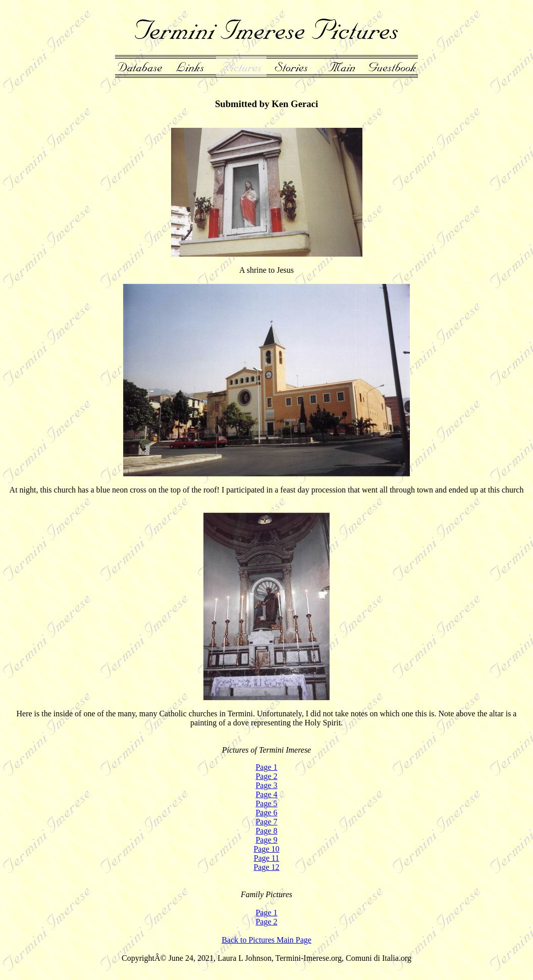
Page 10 (266, 849)
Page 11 (267, 858)
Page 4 (266, 794)
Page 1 (266, 767)
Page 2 (266, 776)
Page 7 (266, 822)
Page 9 (266, 840)
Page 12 (266, 867)
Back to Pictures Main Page (266, 940)
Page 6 (266, 813)
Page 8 (266, 831)
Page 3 (266, 785)
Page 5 (266, 803)
